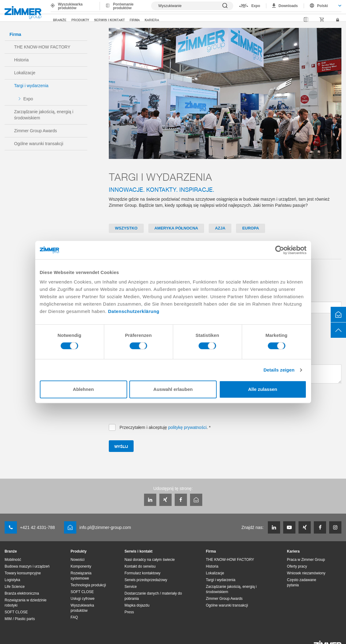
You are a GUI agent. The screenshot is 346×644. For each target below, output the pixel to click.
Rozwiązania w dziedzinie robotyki (26, 603)
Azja (220, 228)
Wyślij (121, 446)
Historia (21, 60)
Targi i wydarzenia (31, 86)
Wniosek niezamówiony (306, 573)
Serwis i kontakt (109, 20)
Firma (135, 20)
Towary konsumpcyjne (23, 573)
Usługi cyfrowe (82, 599)
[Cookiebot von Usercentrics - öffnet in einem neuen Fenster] (280, 250)
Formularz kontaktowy (142, 573)
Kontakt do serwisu (140, 566)
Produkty (80, 20)
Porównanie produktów (123, 6)
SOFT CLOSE (16, 612)
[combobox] (323, 6)
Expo (256, 6)
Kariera (152, 20)
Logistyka (12, 580)
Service (131, 587)
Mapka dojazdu (137, 605)
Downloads (288, 6)
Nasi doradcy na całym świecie (150, 560)
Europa (251, 228)
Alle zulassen (262, 389)
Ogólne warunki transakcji (39, 144)
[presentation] (155, 408)
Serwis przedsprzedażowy (146, 580)
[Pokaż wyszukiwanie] (192, 6)
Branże (60, 20)
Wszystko (126, 228)
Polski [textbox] (323, 6)
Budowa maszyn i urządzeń (27, 566)
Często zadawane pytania (301, 582)
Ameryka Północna (176, 228)
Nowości (77, 560)
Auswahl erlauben (173, 389)
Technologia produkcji (88, 585)
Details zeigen (279, 370)
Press (129, 612)
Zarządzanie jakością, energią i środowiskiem (44, 115)
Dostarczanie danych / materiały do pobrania (153, 596)
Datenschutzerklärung (134, 311)
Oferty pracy (297, 566)
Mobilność (13, 560)
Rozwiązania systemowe (81, 576)
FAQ (74, 617)
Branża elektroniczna (22, 593)
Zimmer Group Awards (36, 131)
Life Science (15, 587)
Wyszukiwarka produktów (70, 6)
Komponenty (81, 566)
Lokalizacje (25, 73)
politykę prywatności (187, 427)
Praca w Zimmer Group (306, 560)
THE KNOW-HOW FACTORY (42, 47)
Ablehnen (83, 389)
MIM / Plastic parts (20, 619)
